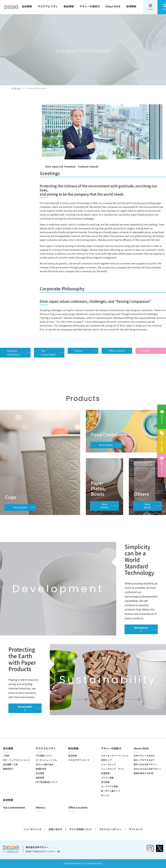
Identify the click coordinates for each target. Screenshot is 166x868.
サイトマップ (136, 829)
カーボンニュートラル (46, 760)
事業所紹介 (8, 769)
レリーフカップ (108, 764)
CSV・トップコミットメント (17, 760)
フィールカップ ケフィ (113, 769)
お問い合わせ (162, 467)
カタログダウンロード (79, 760)
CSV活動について (44, 756)
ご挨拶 (6, 756)
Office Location (117, 351)
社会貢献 (40, 773)
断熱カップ (106, 760)
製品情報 (69, 6)
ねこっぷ (105, 795)
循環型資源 (41, 769)
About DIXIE (113, 6)
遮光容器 (105, 782)
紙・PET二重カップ (110, 791)
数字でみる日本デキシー (145, 764)
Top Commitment (48, 353)
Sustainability (25, 708)
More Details (20, 507)
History (79, 351)
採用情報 (131, 6)
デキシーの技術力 (90, 6)
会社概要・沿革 (10, 764)
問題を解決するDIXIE (144, 773)
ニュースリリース (32, 829)
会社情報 (27, 6)
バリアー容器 (107, 778)
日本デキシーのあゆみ (144, 756)
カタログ (162, 419)
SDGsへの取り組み (45, 764)
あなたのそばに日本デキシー (147, 769)
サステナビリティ (48, 6)
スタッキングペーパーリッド (115, 756)
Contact (147, 351)
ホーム (17, 88)
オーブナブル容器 (109, 786)
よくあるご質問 (162, 444)
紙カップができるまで (144, 760)
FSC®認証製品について (47, 782)
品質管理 (40, 778)
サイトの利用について (81, 829)
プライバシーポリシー (110, 829)
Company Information (13, 353)
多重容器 (105, 773)
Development (141, 629)
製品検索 (73, 756)
